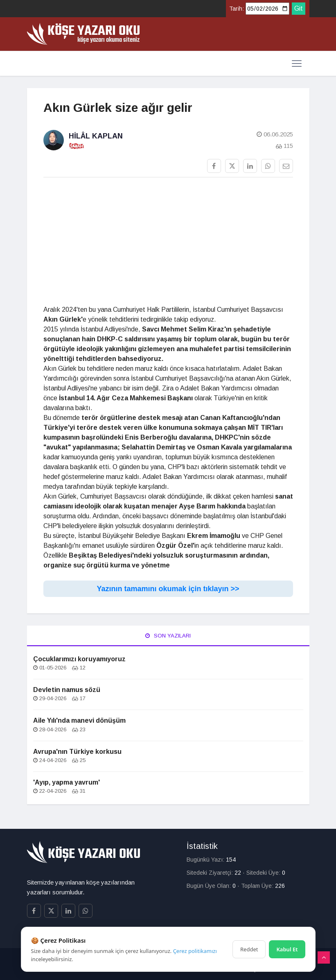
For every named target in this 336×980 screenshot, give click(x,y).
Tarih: (237, 9)
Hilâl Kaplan (96, 136)
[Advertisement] (168, 241)
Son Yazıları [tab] (168, 636)
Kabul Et (287, 949)
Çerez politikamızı (195, 951)
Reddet (249, 949)
